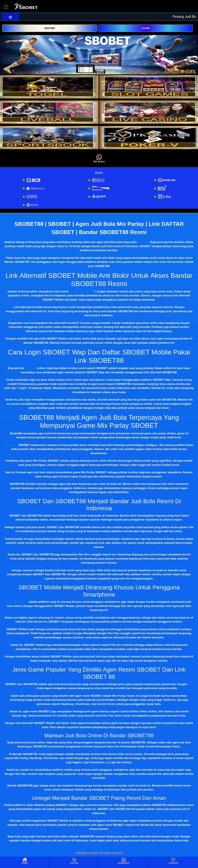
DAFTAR (49, 28)
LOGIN (145, 28)
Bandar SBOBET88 (82, 291)
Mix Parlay (11, 445)
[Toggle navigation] (6, 7)
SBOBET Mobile (17, 602)
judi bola (30, 368)
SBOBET (143, 242)
